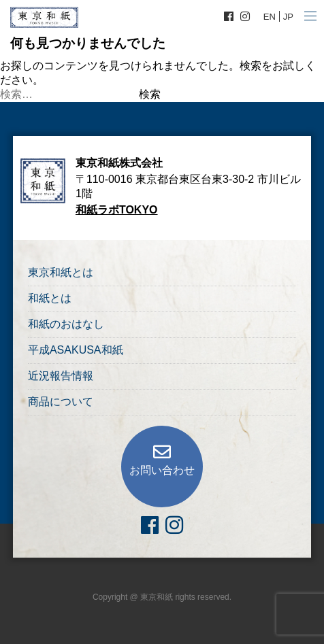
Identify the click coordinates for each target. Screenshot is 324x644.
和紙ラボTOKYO (117, 210)
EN (270, 17)
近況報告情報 (61, 376)
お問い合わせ (162, 470)
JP (288, 17)
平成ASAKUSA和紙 (76, 350)
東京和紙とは (61, 272)
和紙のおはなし (66, 324)
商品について (61, 402)
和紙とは (50, 298)
